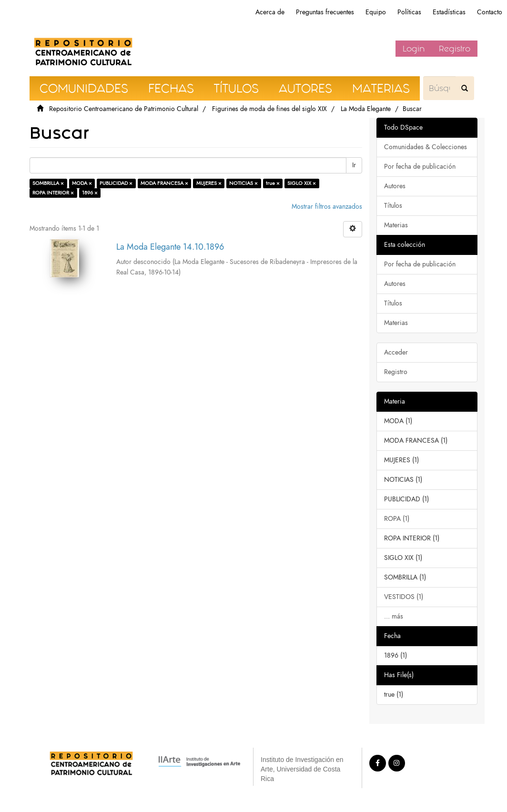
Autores (395, 186)
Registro (455, 49)
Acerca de (270, 12)
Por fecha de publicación (420, 167)
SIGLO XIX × (302, 183)
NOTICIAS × (243, 183)
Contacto (490, 12)
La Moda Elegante (366, 109)
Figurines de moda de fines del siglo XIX (269, 109)
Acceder (396, 352)
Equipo (376, 12)
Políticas (409, 12)
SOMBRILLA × (48, 183)
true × (273, 183)
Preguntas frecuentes (325, 12)
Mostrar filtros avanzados (327, 207)
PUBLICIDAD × (116, 183)
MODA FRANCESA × (164, 183)
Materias (396, 225)
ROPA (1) (397, 519)
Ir (354, 165)
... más (394, 616)
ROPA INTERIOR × (53, 193)
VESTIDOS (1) (404, 597)
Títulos (393, 206)
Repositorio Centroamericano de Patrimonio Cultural (124, 109)
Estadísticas (449, 12)
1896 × (90, 193)
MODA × (82, 183)
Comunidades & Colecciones (426, 147)
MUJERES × (209, 183)
